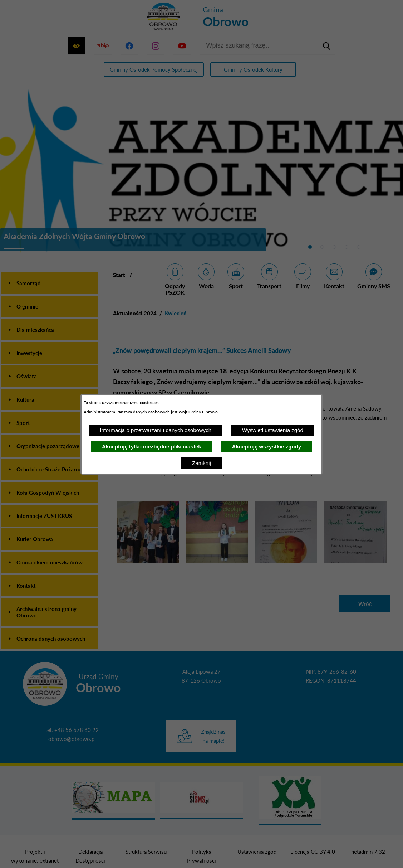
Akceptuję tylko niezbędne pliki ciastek (152, 447)
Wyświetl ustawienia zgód (273, 430)
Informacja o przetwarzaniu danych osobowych (156, 430)
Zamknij (201, 463)
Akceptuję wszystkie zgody (267, 447)
